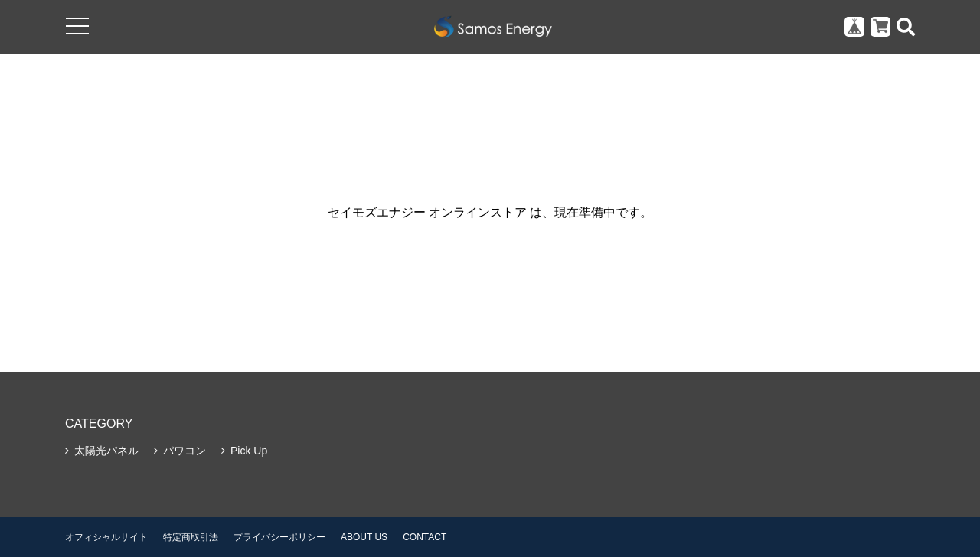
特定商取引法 (191, 537)
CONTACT (425, 537)
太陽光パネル (106, 451)
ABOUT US (364, 537)
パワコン (185, 451)
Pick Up (249, 451)
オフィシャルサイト (106, 537)
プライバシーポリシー (279, 537)
